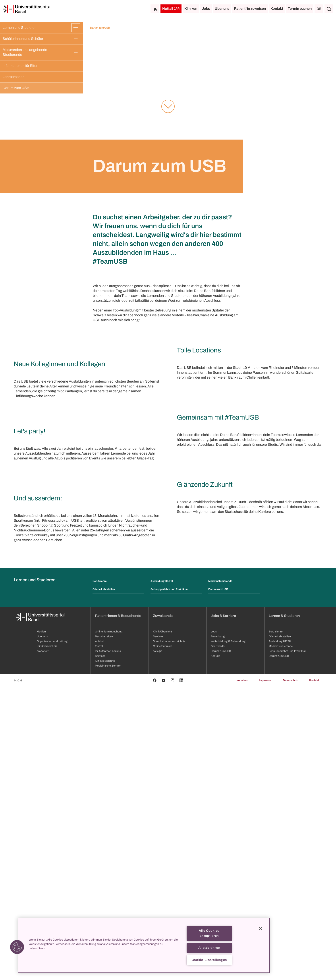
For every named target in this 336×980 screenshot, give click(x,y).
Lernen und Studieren (20, 28)
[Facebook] (155, 974)
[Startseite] (27, 9)
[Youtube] (164, 974)
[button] (17, 947)
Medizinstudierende (220, 875)
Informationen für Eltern (21, 66)
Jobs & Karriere (223, 909)
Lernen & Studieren (284, 909)
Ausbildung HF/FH (162, 875)
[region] (144, 945)
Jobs (206, 9)
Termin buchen (300, 9)
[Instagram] (172, 974)
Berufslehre (100, 875)
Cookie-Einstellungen (209, 960)
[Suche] (329, 9)
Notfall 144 (171, 9)
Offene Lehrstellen (104, 883)
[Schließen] (261, 929)
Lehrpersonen (14, 77)
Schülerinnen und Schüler (23, 39)
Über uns (222, 9)
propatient (242, 974)
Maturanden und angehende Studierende (25, 52)
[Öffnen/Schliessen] (76, 28)
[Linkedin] (181, 974)
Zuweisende (163, 909)
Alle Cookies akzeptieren (209, 933)
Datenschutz (291, 974)
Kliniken (191, 9)
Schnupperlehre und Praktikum (169, 883)
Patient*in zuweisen (250, 9)
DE (319, 9)
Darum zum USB (16, 88)
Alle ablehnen (209, 948)
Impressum (266, 974)
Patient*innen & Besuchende (118, 909)
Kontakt (277, 9)
